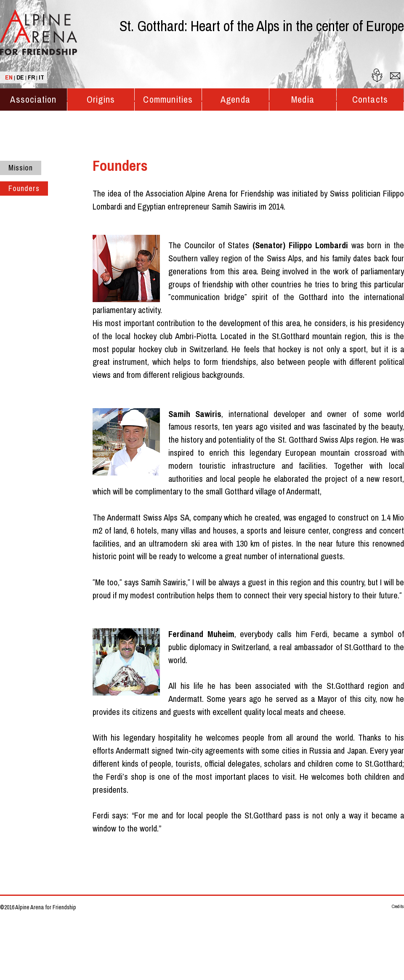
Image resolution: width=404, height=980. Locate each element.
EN (9, 77)
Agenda (235, 100)
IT (41, 77)
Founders (24, 189)
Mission (21, 168)
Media (303, 100)
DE (20, 77)
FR (31, 77)
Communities (168, 100)
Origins (101, 100)
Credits (398, 906)
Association (33, 100)
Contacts (370, 100)
